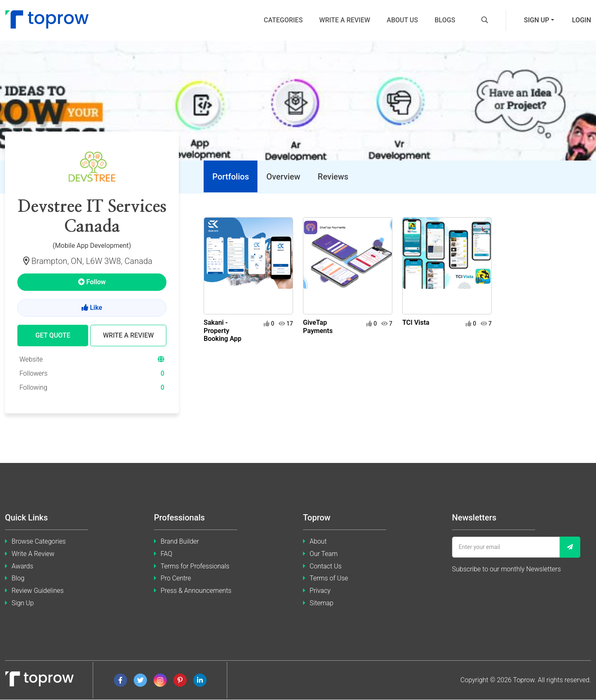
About (318, 541)
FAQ (166, 554)
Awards (23, 566)
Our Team (324, 554)
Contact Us (326, 566)
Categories (283, 20)
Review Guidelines (38, 591)
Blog (18, 579)
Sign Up (23, 603)
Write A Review (33, 554)
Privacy (320, 591)
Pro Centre (176, 579)
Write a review (345, 20)
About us (402, 20)
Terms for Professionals (195, 566)
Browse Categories (39, 541)
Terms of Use (329, 579)
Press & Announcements (196, 591)
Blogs (445, 20)
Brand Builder (180, 541)
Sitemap (322, 603)
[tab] (230, 177)
